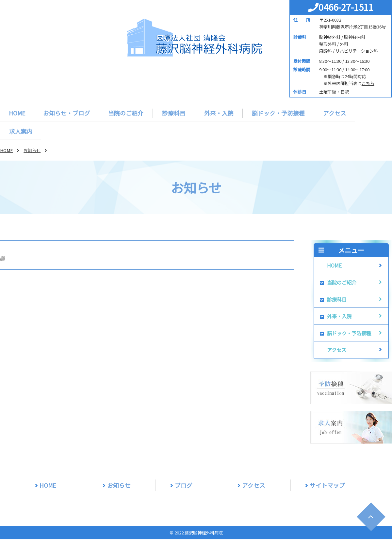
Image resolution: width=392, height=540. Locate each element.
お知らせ (32, 151)
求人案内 (21, 131)
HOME (17, 113)
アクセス (333, 113)
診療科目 (173, 113)
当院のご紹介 (126, 113)
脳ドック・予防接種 (277, 113)
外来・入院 (218, 113)
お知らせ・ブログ (67, 113)
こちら (368, 83)
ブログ (184, 486)
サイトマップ (327, 486)
